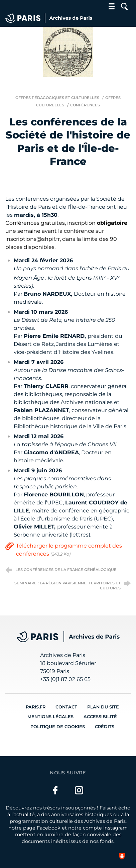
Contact (66, 707)
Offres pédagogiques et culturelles (57, 98)
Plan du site (103, 707)
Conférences (85, 105)
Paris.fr (36, 707)
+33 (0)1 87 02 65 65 (65, 679)
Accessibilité (100, 717)
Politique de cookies (58, 727)
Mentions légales (50, 717)
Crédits (105, 727)
